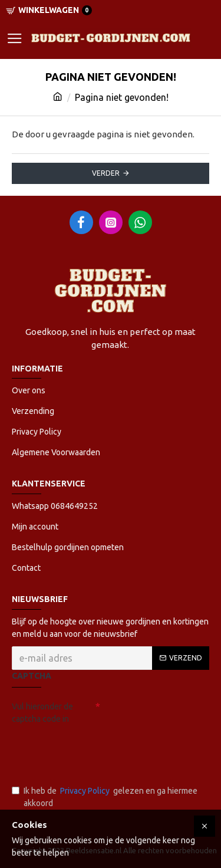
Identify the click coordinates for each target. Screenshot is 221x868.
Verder (106, 173)
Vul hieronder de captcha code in (42, 713)
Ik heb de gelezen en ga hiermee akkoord (105, 796)
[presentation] (94, 749)
